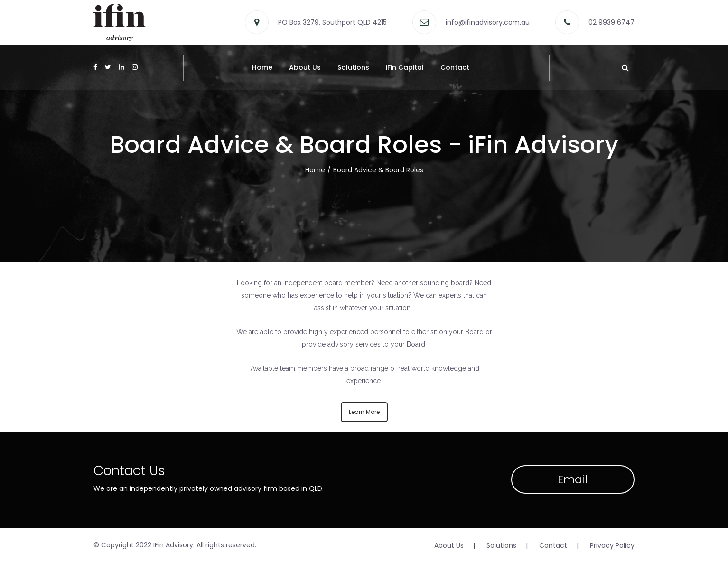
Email (573, 479)
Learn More (364, 412)
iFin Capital (405, 67)
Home (262, 67)
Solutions (353, 67)
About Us (305, 67)
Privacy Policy (612, 545)
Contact (455, 67)
